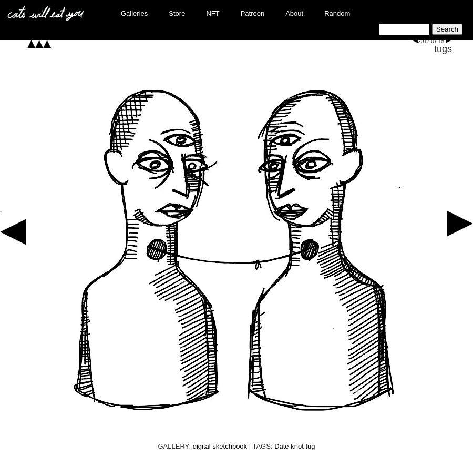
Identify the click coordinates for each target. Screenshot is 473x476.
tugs (443, 49)
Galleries (134, 13)
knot (297, 446)
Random (337, 13)
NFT (213, 13)
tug (310, 446)
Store (177, 13)
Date (281, 446)
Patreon (253, 13)
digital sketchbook (220, 446)
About (294, 13)
